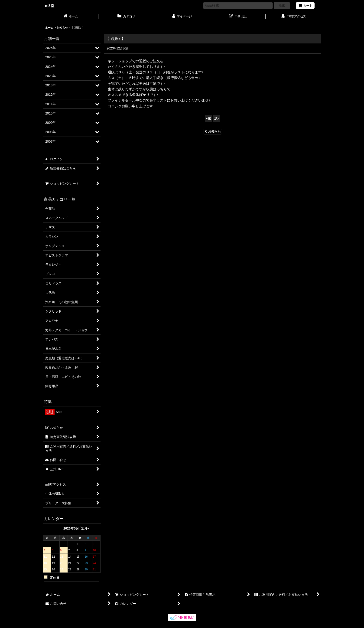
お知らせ (213, 131)
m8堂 (50, 6)
